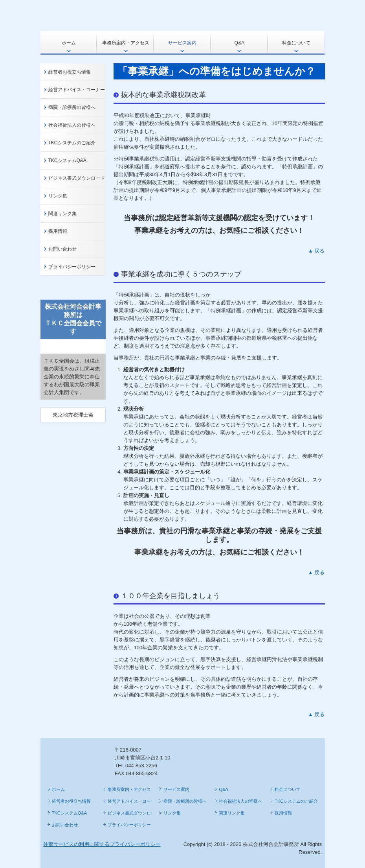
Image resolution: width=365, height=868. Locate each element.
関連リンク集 (62, 214)
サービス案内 (182, 43)
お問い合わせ (62, 249)
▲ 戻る (316, 251)
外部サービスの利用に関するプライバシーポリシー (102, 844)
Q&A (239, 43)
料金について (296, 43)
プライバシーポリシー (72, 267)
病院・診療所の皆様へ (72, 107)
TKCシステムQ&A (67, 160)
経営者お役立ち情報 (70, 72)
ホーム (69, 43)
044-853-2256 (141, 766)
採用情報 (58, 231)
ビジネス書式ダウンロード (77, 178)
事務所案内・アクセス (126, 43)
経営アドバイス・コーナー (77, 90)
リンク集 (58, 196)
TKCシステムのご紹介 (72, 143)
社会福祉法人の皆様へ (72, 125)
